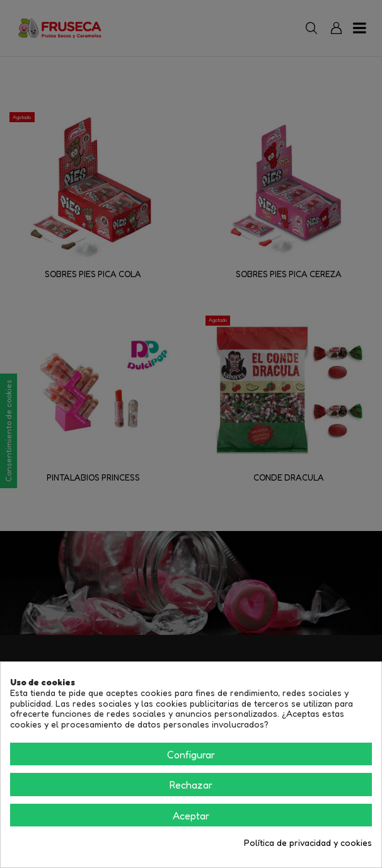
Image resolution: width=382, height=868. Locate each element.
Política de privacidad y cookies (308, 843)
